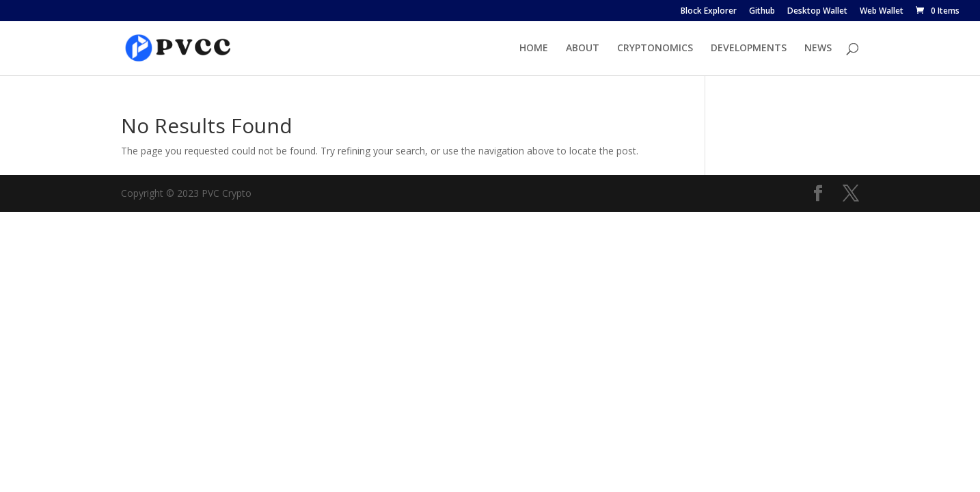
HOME (534, 49)
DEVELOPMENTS (749, 49)
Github (762, 12)
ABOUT (583, 49)
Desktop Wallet (817, 12)
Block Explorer (709, 12)
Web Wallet (882, 12)
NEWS (818, 49)
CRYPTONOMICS (655, 49)
